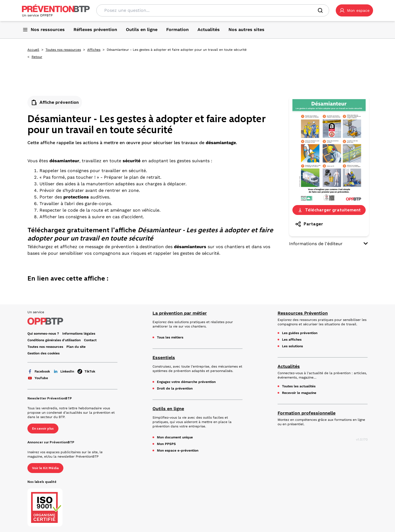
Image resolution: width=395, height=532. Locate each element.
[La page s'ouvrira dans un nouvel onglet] (354, 10)
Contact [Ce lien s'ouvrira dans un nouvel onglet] (90, 340)
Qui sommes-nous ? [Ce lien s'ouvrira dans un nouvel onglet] (43, 334)
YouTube (38, 378)
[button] (354, 10)
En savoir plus (43, 429)
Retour (37, 57)
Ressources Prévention (303, 313)
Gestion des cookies (43, 353)
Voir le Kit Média (45, 468)
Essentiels (164, 358)
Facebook (39, 371)
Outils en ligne (168, 409)
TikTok (86, 371)
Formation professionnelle (307, 413)
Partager (309, 224)
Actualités (289, 366)
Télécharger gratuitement (329, 210)
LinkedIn (64, 371)
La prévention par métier (180, 313)
